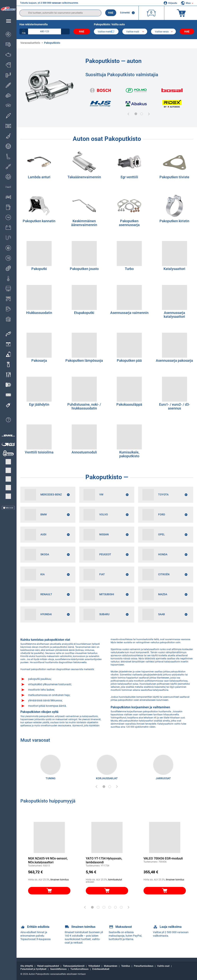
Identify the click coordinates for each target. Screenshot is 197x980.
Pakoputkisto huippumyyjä (48, 801)
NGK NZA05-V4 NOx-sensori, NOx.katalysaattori (48, 860)
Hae (111, 13)
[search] (60, 13)
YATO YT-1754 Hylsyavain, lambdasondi (104, 860)
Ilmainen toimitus (60, 880)
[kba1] (45, 31)
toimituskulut (115, 880)
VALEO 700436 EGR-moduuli (163, 858)
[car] (163, 32)
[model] (135, 32)
